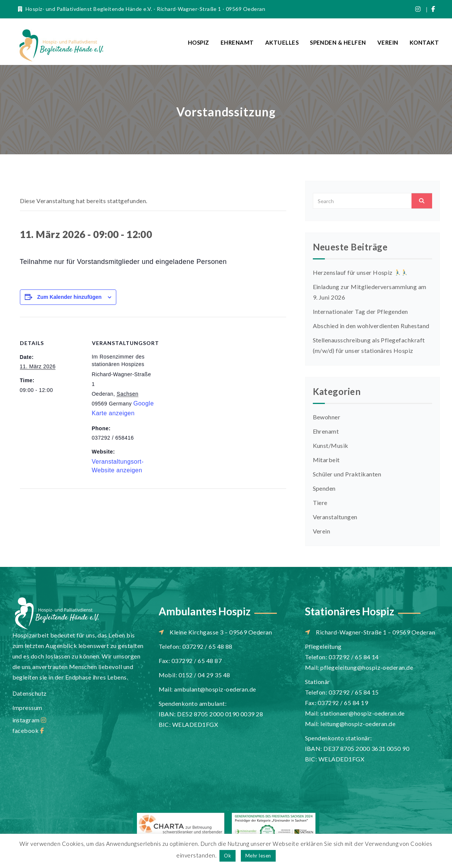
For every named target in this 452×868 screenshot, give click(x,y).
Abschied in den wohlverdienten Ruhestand (371, 326)
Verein (388, 42)
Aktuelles (282, 42)
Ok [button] (228, 856)
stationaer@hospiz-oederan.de (362, 713)
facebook (28, 730)
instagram (29, 720)
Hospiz (199, 42)
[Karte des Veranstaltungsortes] (203, 369)
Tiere (320, 503)
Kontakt (424, 42)
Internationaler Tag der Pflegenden (360, 311)
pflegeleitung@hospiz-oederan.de (367, 667)
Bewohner (327, 417)
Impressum (27, 708)
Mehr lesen (258, 856)
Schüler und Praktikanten (347, 474)
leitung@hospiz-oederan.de (358, 724)
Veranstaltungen (335, 517)
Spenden (324, 488)
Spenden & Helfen (338, 42)
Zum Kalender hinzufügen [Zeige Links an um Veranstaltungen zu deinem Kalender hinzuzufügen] (69, 297)
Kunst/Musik (331, 445)
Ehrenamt (237, 42)
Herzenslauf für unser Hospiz (360, 272)
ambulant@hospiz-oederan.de (215, 689)
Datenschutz (30, 693)
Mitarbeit (326, 460)
